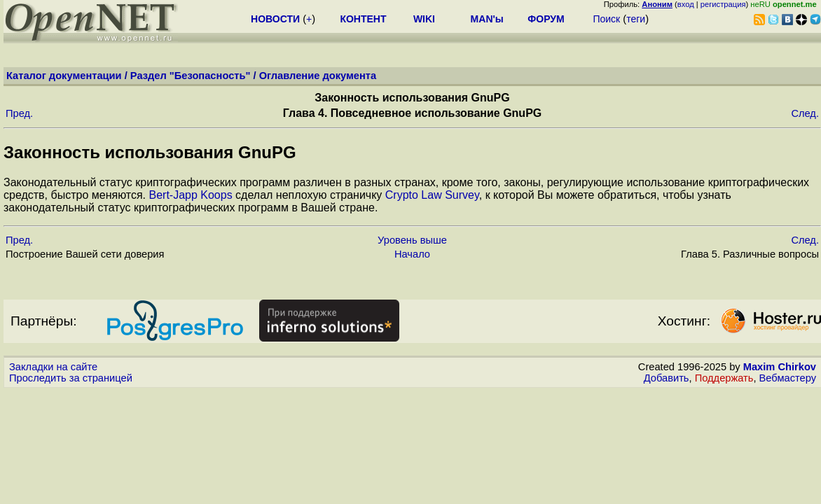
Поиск (606, 19)
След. (805, 113)
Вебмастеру (788, 378)
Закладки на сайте (53, 367)
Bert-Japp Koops (190, 195)
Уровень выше (412, 240)
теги (636, 19)
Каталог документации (64, 76)
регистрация (723, 4)
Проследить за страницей (71, 378)
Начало (412, 254)
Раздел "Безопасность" (191, 76)
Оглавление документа (318, 76)
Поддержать (724, 378)
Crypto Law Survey (432, 195)
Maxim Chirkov (780, 367)
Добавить (667, 378)
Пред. (19, 113)
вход (686, 4)
